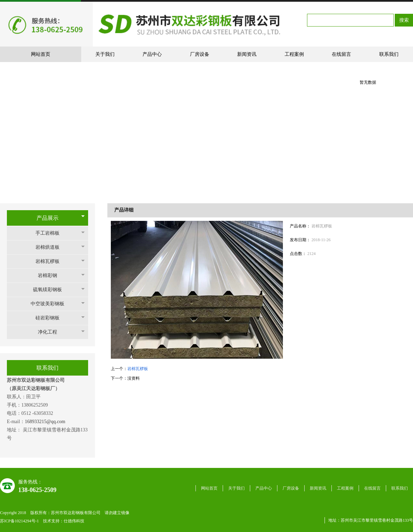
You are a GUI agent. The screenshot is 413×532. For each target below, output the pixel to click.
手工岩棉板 (51, 233)
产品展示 (47, 218)
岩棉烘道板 (51, 247)
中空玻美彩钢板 (51, 304)
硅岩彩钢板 (51, 318)
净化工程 (51, 332)
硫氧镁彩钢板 (51, 290)
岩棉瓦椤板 (51, 261)
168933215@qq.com (46, 422)
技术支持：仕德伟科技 (64, 521)
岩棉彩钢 (51, 275)
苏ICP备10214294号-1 (20, 521)
